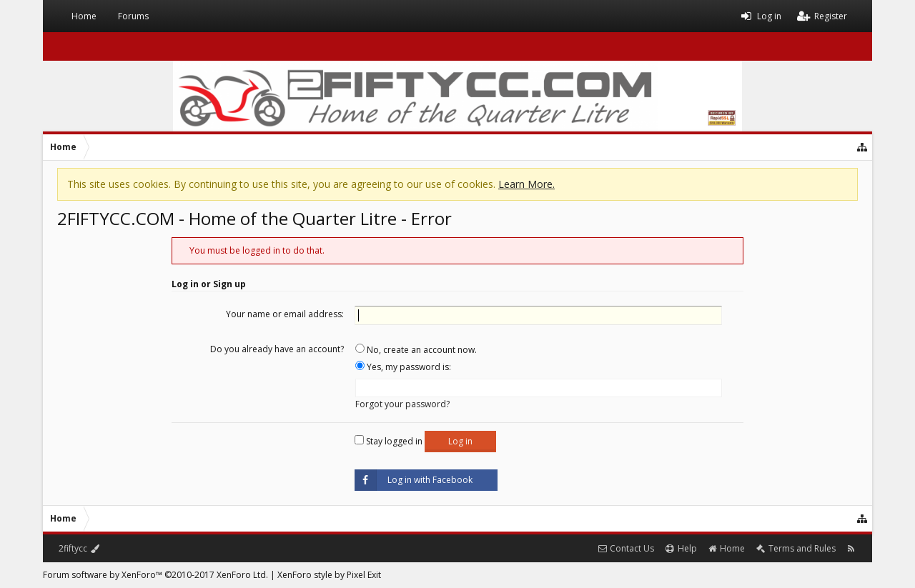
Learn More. (526, 184)
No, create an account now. (416, 350)
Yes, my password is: (403, 367)
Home (84, 16)
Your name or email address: (285, 314)
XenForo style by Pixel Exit (329, 575)
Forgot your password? (402, 404)
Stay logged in (389, 441)
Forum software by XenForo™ (155, 575)
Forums (133, 16)
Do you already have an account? (277, 349)
